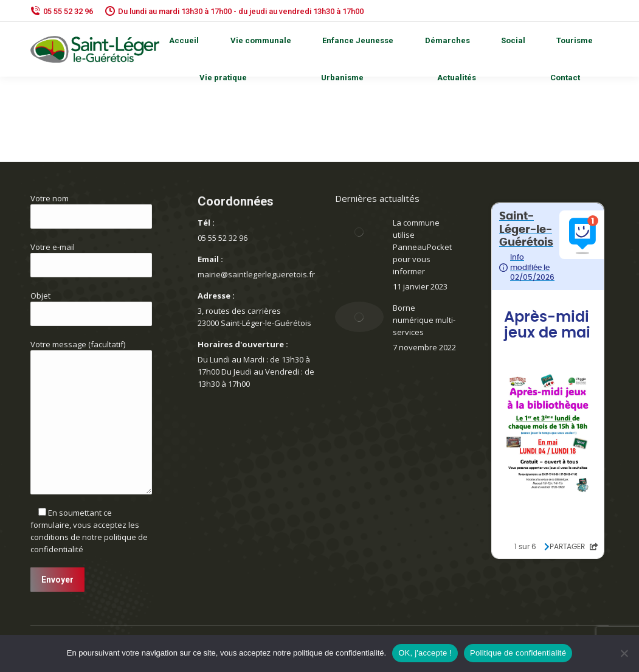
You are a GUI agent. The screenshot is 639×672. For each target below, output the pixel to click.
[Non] (624, 653)
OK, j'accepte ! (425, 653)
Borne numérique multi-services (424, 320)
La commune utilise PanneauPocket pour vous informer (422, 247)
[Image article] (359, 232)
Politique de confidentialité (518, 653)
